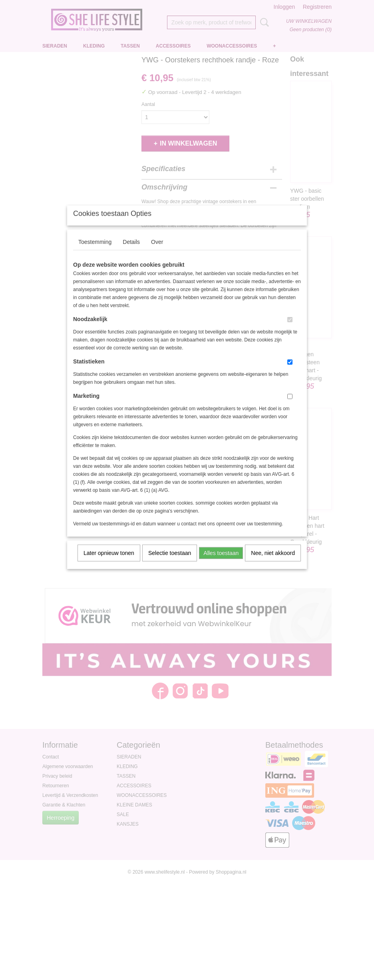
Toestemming (95, 252)
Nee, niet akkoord (273, 563)
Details (131, 252)
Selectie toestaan (170, 563)
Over (157, 252)
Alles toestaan (221, 563)
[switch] (290, 330)
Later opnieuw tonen (109, 563)
